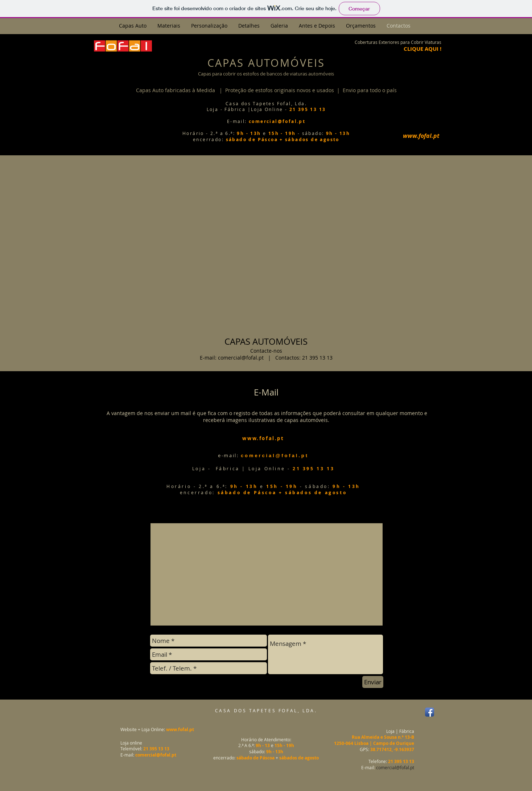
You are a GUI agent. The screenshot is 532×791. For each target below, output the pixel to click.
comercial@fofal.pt (241, 358)
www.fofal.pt (180, 729)
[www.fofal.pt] (421, 136)
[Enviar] (373, 682)
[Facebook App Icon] (430, 712)
